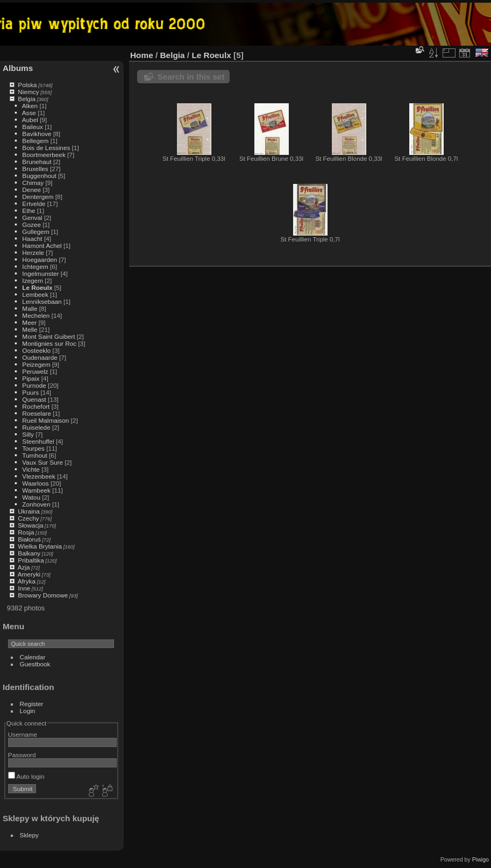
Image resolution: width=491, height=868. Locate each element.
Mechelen (36, 315)
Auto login (26, 776)
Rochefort (36, 406)
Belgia (27, 99)
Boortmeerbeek (44, 155)
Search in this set (191, 77)
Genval (32, 218)
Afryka (27, 581)
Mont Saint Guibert (48, 336)
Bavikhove (37, 134)
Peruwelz (35, 371)
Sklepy (29, 835)
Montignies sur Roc (49, 343)
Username (23, 734)
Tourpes (33, 448)
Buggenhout (39, 176)
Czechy (28, 518)
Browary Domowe (43, 595)
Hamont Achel (42, 246)
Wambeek (36, 490)
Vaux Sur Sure (42, 462)
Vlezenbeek (39, 476)
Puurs (30, 392)
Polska (27, 85)
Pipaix (31, 378)
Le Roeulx (37, 287)
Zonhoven (36, 504)
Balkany (29, 553)
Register (32, 704)
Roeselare (37, 413)
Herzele (33, 252)
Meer (29, 322)
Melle (30, 329)
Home (142, 55)
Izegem (33, 280)
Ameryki (29, 574)
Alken (30, 106)
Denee (31, 190)
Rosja (26, 532)
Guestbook (35, 664)
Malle (30, 308)
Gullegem (35, 232)
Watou (31, 497)
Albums (18, 68)
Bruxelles (35, 169)
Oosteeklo (36, 350)
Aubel (30, 120)
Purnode (34, 385)
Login (28, 711)
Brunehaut (37, 162)
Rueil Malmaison (45, 420)
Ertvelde (34, 204)
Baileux (33, 127)
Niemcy (28, 92)
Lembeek (35, 294)
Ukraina (29, 511)
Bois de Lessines (46, 148)
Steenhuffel (38, 441)
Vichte (31, 469)
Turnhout (35, 455)
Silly (28, 434)
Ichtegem (35, 266)
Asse (29, 113)
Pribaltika (31, 560)
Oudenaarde (40, 357)
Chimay (33, 183)
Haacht (32, 239)
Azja (24, 567)
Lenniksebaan (42, 301)
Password (22, 755)
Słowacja (30, 525)
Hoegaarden (40, 259)
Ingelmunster (40, 273)
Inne (24, 588)
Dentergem (38, 197)
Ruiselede (36, 427)
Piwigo (481, 859)
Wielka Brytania (40, 546)
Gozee (31, 225)
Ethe (29, 211)
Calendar (33, 657)
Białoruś (29, 539)
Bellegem (35, 141)
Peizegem (36, 364)
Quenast (34, 399)
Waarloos (35, 483)
